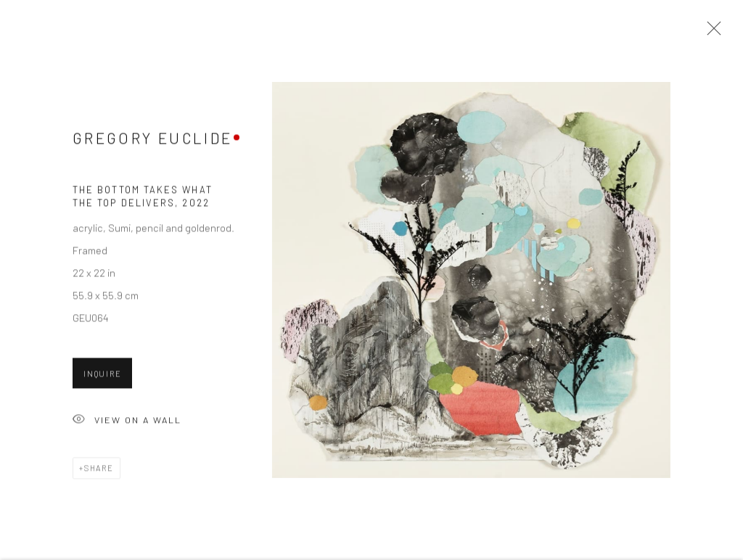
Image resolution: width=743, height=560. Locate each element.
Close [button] (710, 33)
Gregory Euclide (152, 140)
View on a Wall (127, 423)
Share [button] (99, 470)
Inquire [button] (102, 375)
